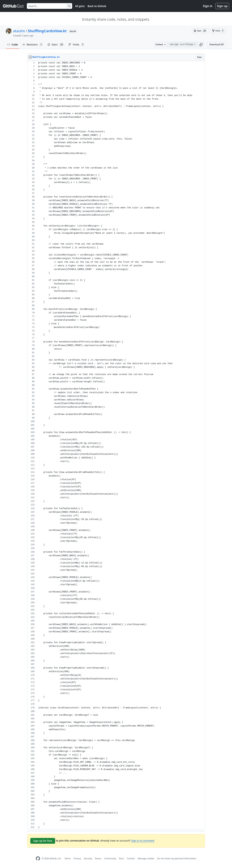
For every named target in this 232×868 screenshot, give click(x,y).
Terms (68, 858)
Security (88, 858)
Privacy (77, 858)
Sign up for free (43, 841)
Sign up (222, 6)
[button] (201, 45)
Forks (76, 45)
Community (110, 858)
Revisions (33, 45)
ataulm (19, 31)
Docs (122, 858)
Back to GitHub (97, 6)
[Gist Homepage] (13, 6)
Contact (131, 858)
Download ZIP (217, 44)
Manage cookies (146, 858)
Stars (56, 45)
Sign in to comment (143, 841)
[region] (116, 445)
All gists (80, 6)
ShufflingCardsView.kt (47, 31)
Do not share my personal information (177, 858)
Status (98, 858)
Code (13, 44)
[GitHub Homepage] (38, 858)
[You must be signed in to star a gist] (200, 31)
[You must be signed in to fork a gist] (218, 31)
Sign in (208, 6)
